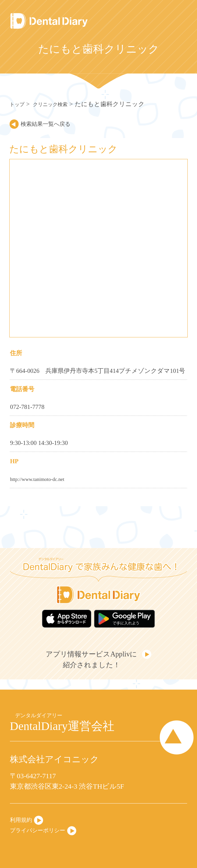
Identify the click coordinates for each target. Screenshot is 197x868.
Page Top (170, 738)
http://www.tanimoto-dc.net (43, 479)
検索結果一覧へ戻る (55, 124)
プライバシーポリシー (46, 830)
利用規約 (24, 818)
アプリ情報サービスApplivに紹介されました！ (90, 664)
